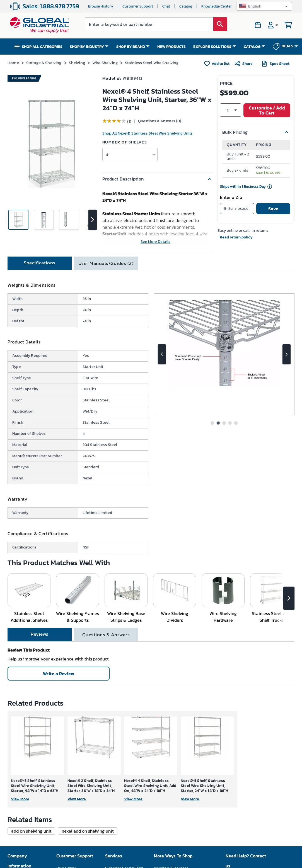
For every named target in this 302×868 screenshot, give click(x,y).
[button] (264, 6)
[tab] (40, 263)
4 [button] (107, 154)
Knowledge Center (217, 6)
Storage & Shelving (44, 63)
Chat (166, 6)
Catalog (186, 6)
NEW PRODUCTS (171, 47)
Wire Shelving (105, 63)
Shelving (77, 63)
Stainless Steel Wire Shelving (152, 63)
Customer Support (138, 6)
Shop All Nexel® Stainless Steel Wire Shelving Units (148, 133)
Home (13, 63)
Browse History (101, 6)
